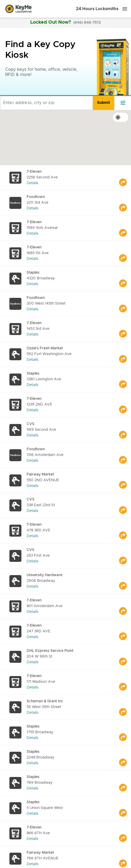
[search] (104, 103)
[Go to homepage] (19, 9)
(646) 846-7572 (87, 23)
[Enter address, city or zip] (46, 103)
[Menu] (125, 9)
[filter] (123, 103)
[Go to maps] (125, 178)
